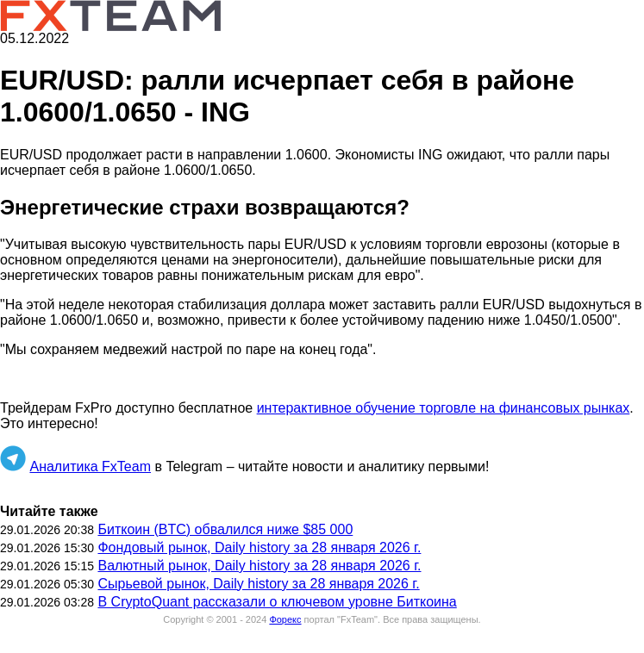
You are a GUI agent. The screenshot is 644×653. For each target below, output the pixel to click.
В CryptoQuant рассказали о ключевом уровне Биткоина (277, 602)
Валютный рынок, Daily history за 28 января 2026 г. (259, 566)
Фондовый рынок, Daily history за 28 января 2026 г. (259, 547)
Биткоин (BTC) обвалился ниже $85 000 (225, 529)
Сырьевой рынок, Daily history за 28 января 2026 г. (258, 584)
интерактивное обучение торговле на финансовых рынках (444, 408)
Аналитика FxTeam (90, 466)
